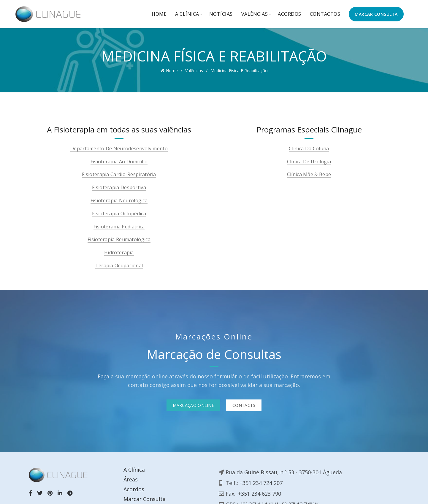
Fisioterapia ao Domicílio (119, 162)
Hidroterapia (119, 253)
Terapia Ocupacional (119, 266)
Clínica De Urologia (309, 162)
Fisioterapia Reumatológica (119, 240)
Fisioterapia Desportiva (119, 188)
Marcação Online (194, 405)
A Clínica (187, 14)
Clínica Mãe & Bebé (309, 174)
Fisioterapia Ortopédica (119, 214)
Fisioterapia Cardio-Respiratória (119, 174)
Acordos (290, 14)
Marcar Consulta (145, 499)
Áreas (131, 479)
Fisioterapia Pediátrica (119, 227)
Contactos (325, 14)
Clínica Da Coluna (309, 149)
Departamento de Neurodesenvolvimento (119, 149)
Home (159, 14)
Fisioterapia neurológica (119, 201)
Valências (255, 14)
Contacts (244, 405)
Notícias (221, 14)
